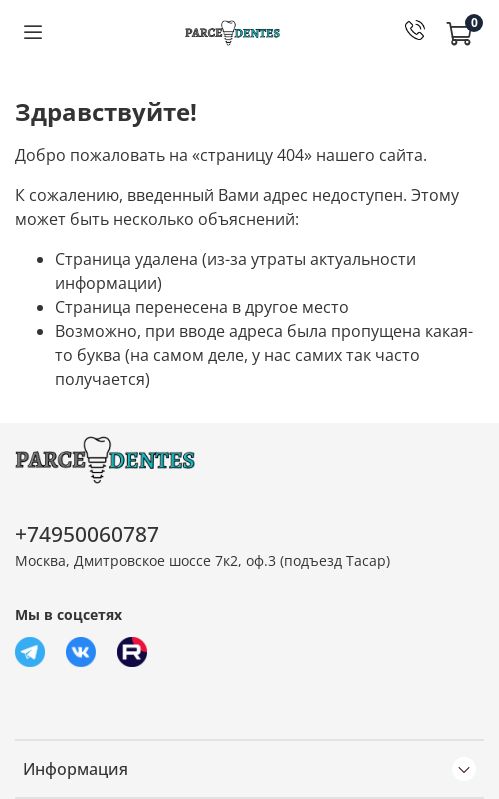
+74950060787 (87, 534)
